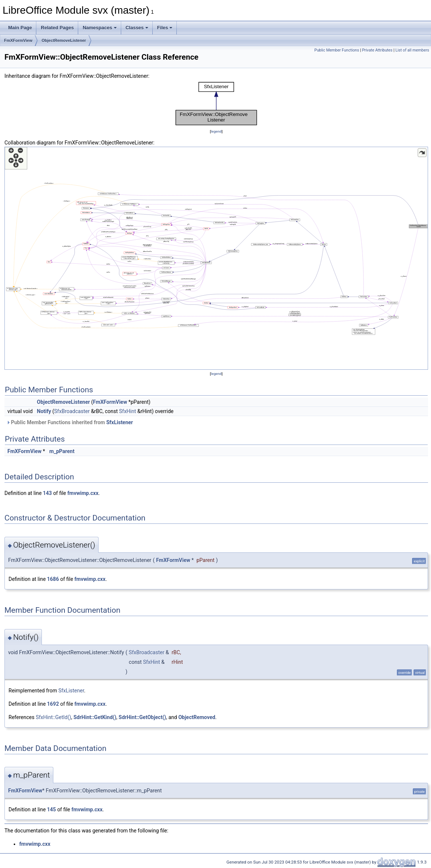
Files (165, 28)
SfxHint (127, 411)
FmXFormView (18, 40)
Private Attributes (377, 50)
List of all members (412, 50)
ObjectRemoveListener (64, 40)
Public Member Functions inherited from (70, 422)
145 (52, 809)
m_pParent (62, 451)
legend (216, 131)
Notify (44, 411)
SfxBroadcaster (72, 411)
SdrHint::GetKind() (95, 717)
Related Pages (57, 28)
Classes (137, 28)
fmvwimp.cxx (83, 493)
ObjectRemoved (197, 717)
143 (47, 493)
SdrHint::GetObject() (142, 717)
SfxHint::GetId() (53, 717)
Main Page (20, 28)
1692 (53, 704)
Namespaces (100, 28)
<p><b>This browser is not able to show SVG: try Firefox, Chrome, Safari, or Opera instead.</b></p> (216, 104)
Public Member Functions (337, 50)
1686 (53, 579)
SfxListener (120, 422)
